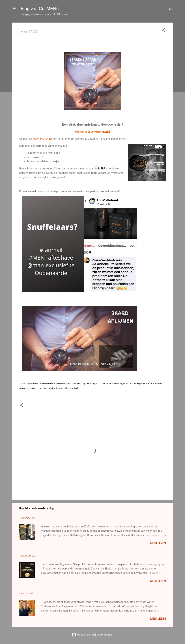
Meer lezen (158, 543)
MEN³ (36, 139)
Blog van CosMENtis (41, 9)
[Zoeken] (171, 10)
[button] (164, 31)
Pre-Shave (46, 139)
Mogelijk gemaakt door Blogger (93, 635)
